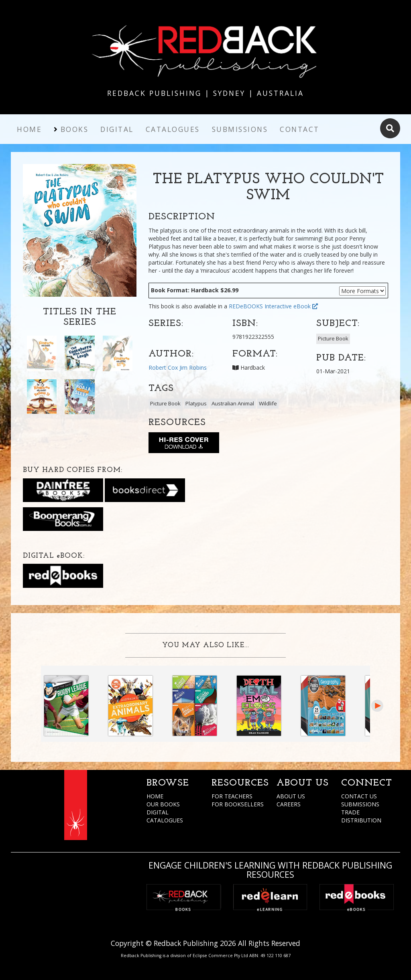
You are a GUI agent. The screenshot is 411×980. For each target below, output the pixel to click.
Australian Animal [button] (233, 403)
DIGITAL (158, 812)
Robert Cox (163, 367)
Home (29, 129)
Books (75, 129)
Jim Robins (193, 367)
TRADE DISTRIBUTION (361, 816)
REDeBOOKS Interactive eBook (273, 306)
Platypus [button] (196, 403)
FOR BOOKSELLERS (238, 804)
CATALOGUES (165, 820)
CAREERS (289, 804)
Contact (300, 129)
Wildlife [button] (268, 403)
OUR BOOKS (163, 804)
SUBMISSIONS (360, 804)
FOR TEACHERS (232, 796)
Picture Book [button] (333, 338)
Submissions (240, 129)
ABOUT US (291, 796)
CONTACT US (359, 796)
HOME (155, 796)
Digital (117, 129)
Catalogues (173, 129)
